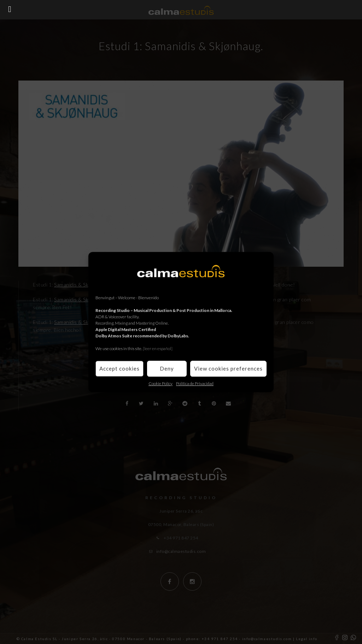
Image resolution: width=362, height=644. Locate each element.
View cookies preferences (228, 368)
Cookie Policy (160, 383)
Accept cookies (119, 368)
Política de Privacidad (195, 383)
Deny (167, 368)
